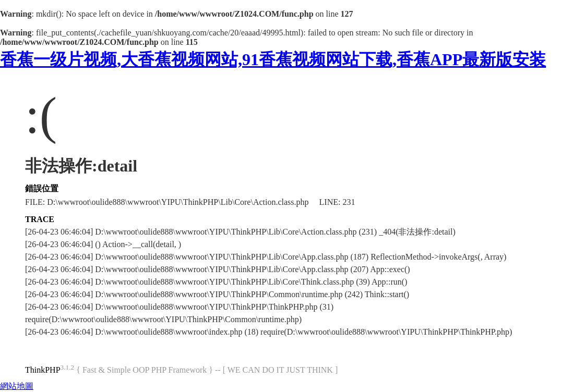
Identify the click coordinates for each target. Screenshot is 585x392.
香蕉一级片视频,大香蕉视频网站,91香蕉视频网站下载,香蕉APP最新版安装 (273, 59)
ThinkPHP (43, 370)
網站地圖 (17, 386)
